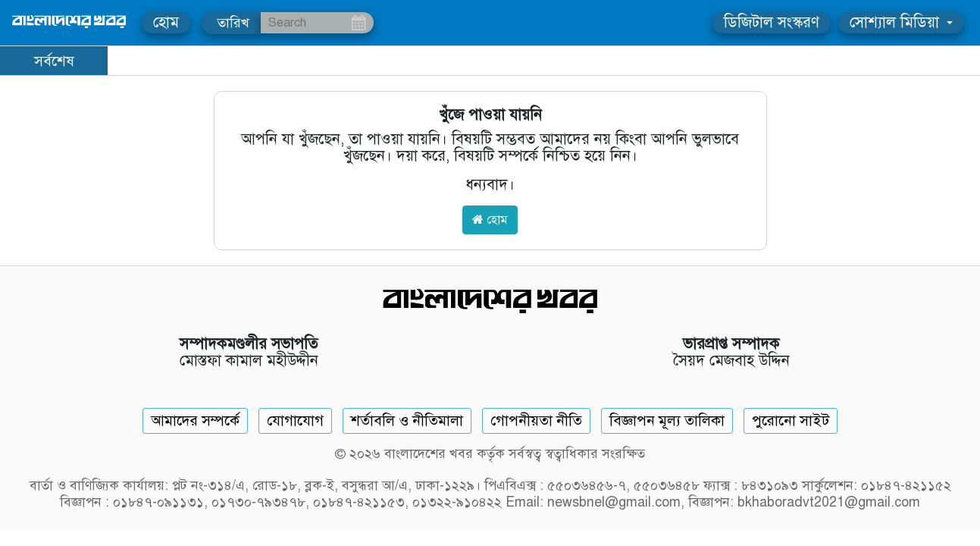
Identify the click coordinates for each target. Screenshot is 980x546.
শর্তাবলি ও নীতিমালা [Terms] (407, 420)
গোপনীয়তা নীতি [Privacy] (536, 420)
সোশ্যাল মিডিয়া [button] (897, 22)
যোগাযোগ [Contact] (295, 420)
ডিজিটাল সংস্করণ (772, 22)
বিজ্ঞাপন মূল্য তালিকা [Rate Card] (667, 420)
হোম (166, 22)
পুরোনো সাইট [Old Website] (791, 420)
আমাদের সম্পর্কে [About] (195, 420)
